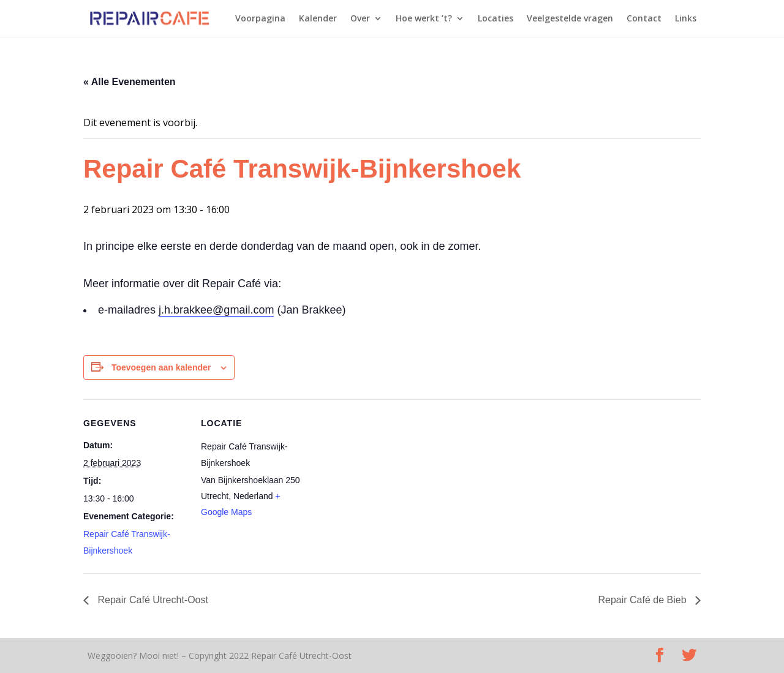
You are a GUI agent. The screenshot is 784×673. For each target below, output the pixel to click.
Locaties (496, 19)
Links (686, 19)
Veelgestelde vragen (570, 19)
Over (360, 19)
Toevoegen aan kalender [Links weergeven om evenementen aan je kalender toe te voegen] (161, 367)
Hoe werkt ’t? (424, 19)
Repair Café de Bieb (643, 600)
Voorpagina (260, 19)
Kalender (318, 19)
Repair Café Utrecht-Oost (152, 600)
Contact (644, 19)
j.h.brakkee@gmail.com (216, 310)
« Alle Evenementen (130, 82)
